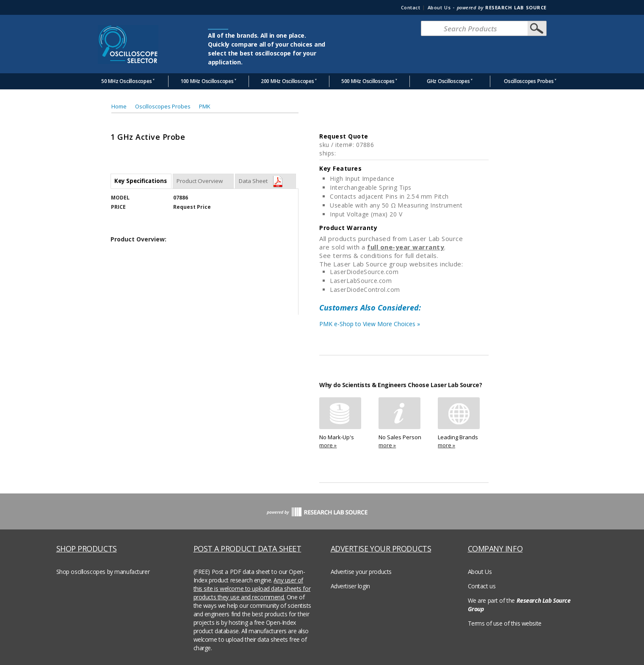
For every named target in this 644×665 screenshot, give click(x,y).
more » (328, 445)
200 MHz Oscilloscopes (287, 81)
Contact (411, 7)
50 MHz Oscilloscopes (126, 81)
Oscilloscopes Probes (529, 81)
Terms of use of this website (505, 623)
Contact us (482, 586)
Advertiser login (350, 586)
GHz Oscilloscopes (448, 81)
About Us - (487, 7)
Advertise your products (361, 572)
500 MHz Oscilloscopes (368, 81)
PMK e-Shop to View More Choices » (404, 326)
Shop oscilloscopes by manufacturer (103, 572)
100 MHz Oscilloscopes (207, 81)
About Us (480, 572)
